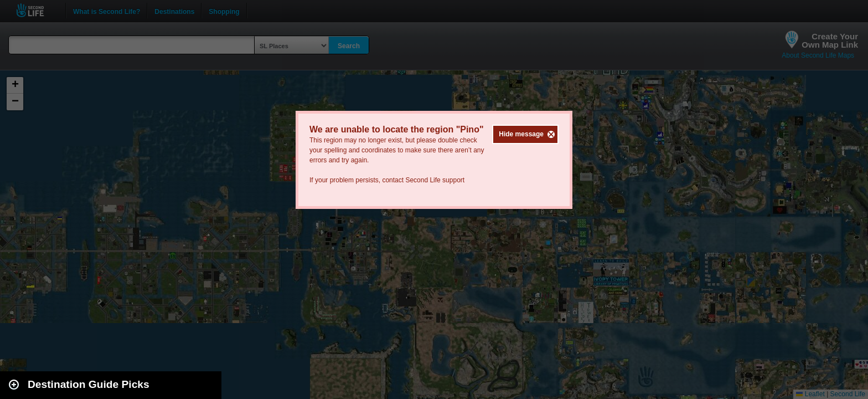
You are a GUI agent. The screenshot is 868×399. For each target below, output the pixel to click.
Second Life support (435, 180)
